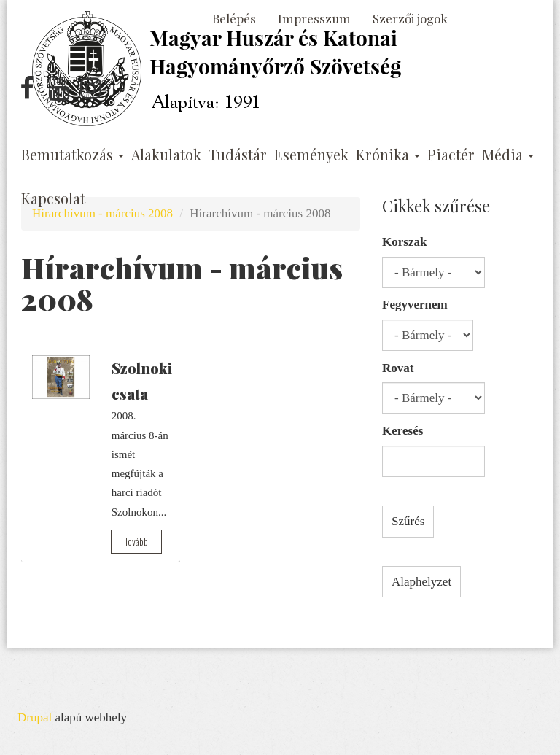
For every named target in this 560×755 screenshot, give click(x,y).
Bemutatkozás (73, 155)
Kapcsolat (53, 198)
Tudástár (238, 155)
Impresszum (314, 18)
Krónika (388, 155)
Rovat (398, 368)
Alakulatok (166, 155)
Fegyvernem (415, 305)
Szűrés (408, 521)
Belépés (234, 18)
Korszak (404, 242)
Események (311, 155)
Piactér (451, 155)
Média (508, 155)
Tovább (136, 541)
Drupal (35, 717)
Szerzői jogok (410, 18)
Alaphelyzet (421, 582)
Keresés (402, 431)
